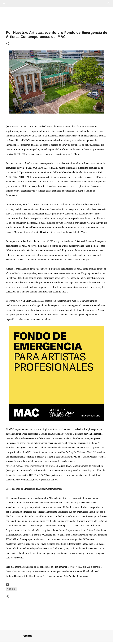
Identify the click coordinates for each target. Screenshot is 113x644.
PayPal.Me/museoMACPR (83, 452)
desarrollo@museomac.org (19, 571)
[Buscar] (12, 4)
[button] (8, 44)
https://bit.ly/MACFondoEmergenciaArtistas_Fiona (30, 466)
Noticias (11, 589)
